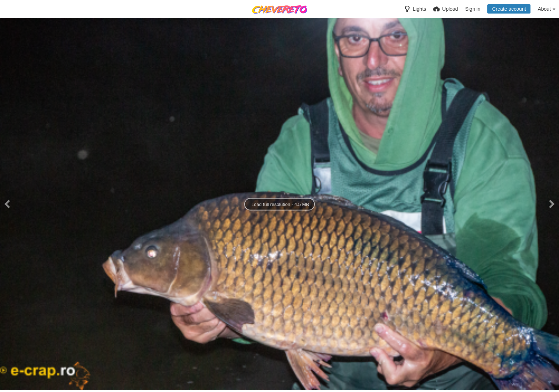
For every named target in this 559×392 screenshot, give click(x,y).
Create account (509, 9)
